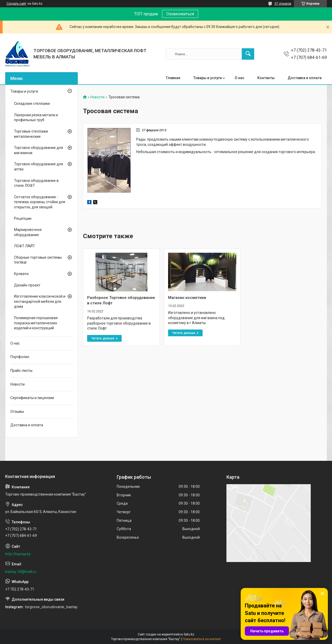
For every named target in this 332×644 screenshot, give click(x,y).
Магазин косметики (187, 298)
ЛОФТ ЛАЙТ (25, 246)
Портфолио (20, 357)
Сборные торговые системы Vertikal (38, 260)
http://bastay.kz (18, 554)
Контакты (266, 78)
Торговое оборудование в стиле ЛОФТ (36, 183)
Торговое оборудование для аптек (39, 167)
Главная (173, 78)
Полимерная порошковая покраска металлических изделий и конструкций (36, 323)
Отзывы (17, 412)
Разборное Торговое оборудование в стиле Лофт (121, 300)
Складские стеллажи (32, 104)
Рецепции (23, 218)
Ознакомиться (180, 14)
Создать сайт (16, 4)
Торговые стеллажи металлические (31, 134)
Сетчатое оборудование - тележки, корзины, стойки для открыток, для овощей (40, 202)
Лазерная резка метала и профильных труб (36, 118)
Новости (97, 97)
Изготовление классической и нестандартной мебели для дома (40, 301)
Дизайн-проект (27, 285)
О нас (240, 78)
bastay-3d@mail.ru (21, 572)
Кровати (21, 274)
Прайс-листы (21, 371)
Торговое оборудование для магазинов (39, 150)
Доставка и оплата (305, 78)
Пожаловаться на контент (202, 639)
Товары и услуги (208, 78)
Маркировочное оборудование (28, 232)
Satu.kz (189, 634)
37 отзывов (283, 4)
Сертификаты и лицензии (32, 398)
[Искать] (248, 54)
